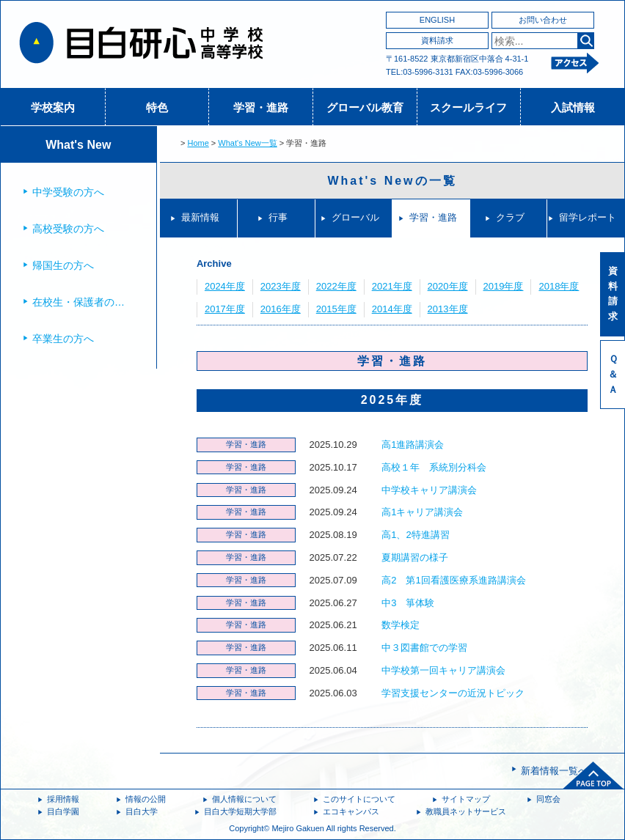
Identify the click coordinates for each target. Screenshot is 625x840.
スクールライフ (468, 107)
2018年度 (559, 286)
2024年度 (225, 286)
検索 (586, 41)
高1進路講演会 (413, 445)
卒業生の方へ (63, 339)
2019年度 (504, 286)
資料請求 (437, 40)
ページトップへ (593, 775)
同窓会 (548, 799)
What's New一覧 (247, 143)
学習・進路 (261, 107)
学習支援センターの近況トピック (453, 693)
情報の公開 (146, 799)
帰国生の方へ (63, 265)
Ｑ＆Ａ (613, 374)
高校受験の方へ (68, 229)
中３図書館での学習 (424, 648)
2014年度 (392, 309)
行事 (278, 217)
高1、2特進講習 (415, 535)
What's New (78, 145)
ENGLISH (437, 20)
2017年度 (225, 309)
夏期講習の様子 (415, 557)
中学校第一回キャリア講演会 (443, 670)
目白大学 (142, 811)
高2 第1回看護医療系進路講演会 (453, 580)
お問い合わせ (543, 20)
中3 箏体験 (408, 603)
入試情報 (573, 107)
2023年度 (281, 286)
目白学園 (63, 811)
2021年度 (392, 286)
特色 (157, 107)
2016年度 (281, 309)
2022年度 (336, 286)
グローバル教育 (365, 107)
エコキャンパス (351, 811)
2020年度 (448, 286)
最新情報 (200, 217)
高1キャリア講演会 (422, 512)
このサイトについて (359, 799)
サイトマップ (466, 799)
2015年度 (336, 309)
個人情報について (244, 799)
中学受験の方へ (68, 192)
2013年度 (448, 309)
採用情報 (63, 799)
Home (198, 143)
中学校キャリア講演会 (429, 490)
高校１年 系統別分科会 (434, 467)
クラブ (510, 217)
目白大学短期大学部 (240, 811)
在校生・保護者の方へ (84, 302)
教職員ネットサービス (466, 811)
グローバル (355, 217)
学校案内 (53, 107)
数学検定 (401, 625)
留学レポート (588, 217)
